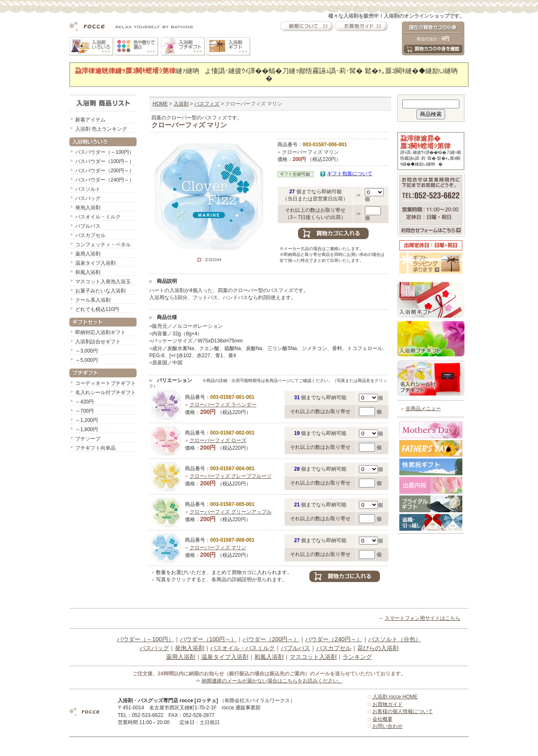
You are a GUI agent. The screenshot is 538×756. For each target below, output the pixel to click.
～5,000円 (87, 360)
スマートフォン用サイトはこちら (422, 618)
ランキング (357, 657)
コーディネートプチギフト (105, 383)
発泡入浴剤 (88, 208)
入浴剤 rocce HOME (395, 697)
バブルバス (88, 226)
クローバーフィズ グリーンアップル (231, 512)
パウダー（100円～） (208, 639)
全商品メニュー (423, 408)
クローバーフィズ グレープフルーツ (231, 476)
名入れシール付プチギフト (105, 392)
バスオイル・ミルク (98, 217)
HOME (160, 104)
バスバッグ (88, 198)
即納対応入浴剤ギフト (100, 332)
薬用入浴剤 (88, 254)
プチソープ (88, 439)
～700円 (84, 411)
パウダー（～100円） (145, 639)
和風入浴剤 (88, 272)
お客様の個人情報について (403, 711)
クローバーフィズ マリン (218, 548)
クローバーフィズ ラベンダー (223, 405)
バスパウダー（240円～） (105, 180)
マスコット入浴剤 (313, 657)
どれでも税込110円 (97, 309)
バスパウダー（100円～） (105, 161)
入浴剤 (181, 104)
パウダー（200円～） (271, 639)
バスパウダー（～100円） (105, 152)
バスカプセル (90, 235)
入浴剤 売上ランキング (101, 129)
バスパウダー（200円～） (105, 171)
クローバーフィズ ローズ (218, 440)
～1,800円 (87, 429)
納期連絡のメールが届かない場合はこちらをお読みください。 (272, 681)
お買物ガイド (388, 704)
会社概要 (382, 719)
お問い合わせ (388, 726)
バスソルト (88, 189)
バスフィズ (207, 104)
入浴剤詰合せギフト (98, 342)
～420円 (84, 402)
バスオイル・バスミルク (243, 648)
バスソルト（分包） (395, 639)
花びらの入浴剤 (378, 648)
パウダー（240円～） (334, 639)
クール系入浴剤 (93, 300)
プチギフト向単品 (95, 448)
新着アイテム (90, 120)
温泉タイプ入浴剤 (95, 263)
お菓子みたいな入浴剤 (100, 291)
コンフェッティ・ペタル (103, 245)
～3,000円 (87, 351)
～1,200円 (87, 420)
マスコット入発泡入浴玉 (103, 282)
